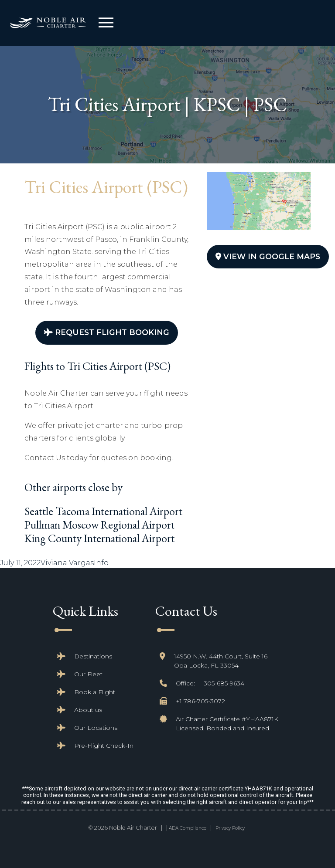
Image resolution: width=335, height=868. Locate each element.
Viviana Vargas (67, 563)
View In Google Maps (268, 256)
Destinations (93, 656)
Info (101, 563)
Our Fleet (88, 674)
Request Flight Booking (107, 332)
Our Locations (96, 728)
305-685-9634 (224, 683)
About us (88, 710)
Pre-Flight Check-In (104, 746)
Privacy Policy (230, 828)
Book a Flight (95, 692)
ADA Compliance (188, 828)
